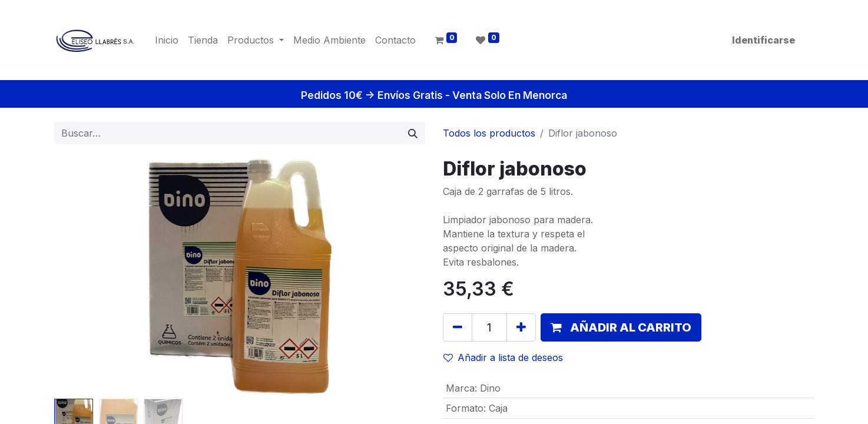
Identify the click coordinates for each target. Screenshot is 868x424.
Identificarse (763, 40)
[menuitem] (167, 40)
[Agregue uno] (521, 327)
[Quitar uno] (458, 327)
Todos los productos (489, 133)
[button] (621, 327)
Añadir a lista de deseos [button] (503, 357)
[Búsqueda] (413, 133)
